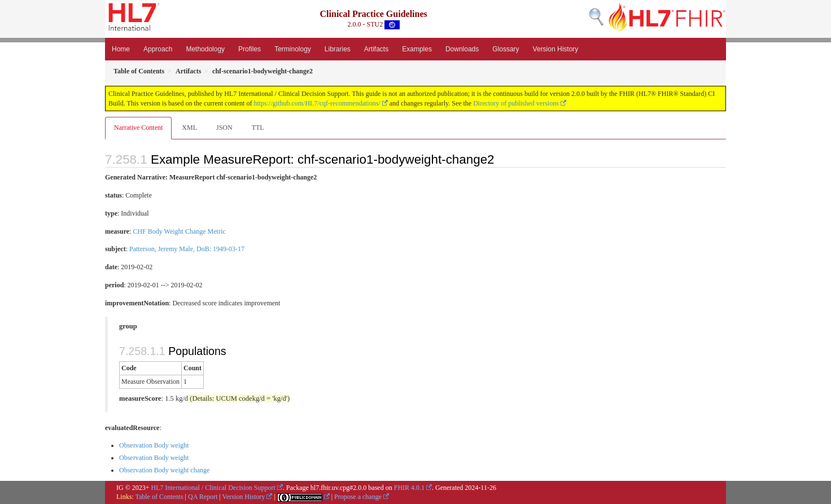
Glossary (506, 49)
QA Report (203, 497)
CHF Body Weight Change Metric (179, 231)
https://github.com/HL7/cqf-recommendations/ (317, 103)
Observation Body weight (154, 445)
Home (121, 49)
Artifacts (376, 49)
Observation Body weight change (164, 470)
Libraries (338, 49)
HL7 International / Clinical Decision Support (213, 488)
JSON (224, 128)
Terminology (293, 49)
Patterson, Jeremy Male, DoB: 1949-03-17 (187, 249)
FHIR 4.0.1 (409, 488)
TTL (258, 128)
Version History (556, 49)
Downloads (462, 49)
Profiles (250, 49)
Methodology (205, 49)
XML (189, 128)
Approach (158, 49)
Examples (417, 49)
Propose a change (358, 497)
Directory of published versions (516, 103)
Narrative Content (138, 128)
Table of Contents (159, 497)
